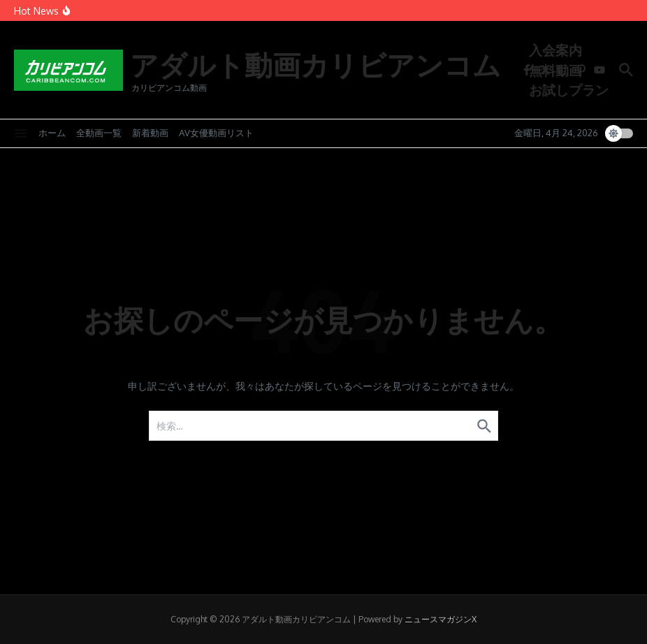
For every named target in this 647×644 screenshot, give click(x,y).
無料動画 (555, 70)
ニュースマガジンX (441, 619)
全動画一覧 (99, 133)
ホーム (52, 133)
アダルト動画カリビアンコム (315, 64)
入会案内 (555, 50)
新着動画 (150, 133)
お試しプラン (569, 89)
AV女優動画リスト (216, 133)
